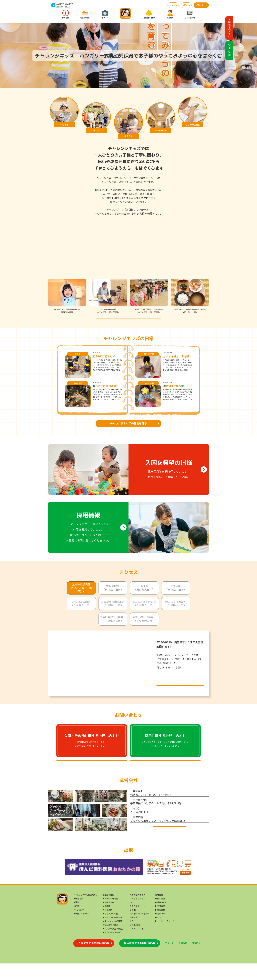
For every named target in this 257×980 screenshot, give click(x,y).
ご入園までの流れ (138, 915)
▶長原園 (106, 923)
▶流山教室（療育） (111, 941)
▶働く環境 (160, 915)
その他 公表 (135, 941)
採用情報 (170, 14)
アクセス (173, 5)
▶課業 (76, 919)
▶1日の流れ (79, 926)
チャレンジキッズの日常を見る (128, 430)
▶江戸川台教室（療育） (113, 945)
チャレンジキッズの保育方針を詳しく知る (128, 322)
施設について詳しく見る (180, 689)
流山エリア (69, 4)
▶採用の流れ (161, 919)
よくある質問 (190, 14)
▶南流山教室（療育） (112, 949)
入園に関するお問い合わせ (94, 960)
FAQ (132, 919)
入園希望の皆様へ (149, 14)
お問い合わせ (201, 5)
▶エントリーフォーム (165, 938)
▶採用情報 (160, 923)
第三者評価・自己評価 (139, 930)
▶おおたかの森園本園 (112, 934)
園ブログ (105, 14)
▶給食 (76, 923)
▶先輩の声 (160, 930)
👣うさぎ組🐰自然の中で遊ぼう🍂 (107, 393)
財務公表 (134, 934)
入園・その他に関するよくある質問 (92, 771)
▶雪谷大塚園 (108, 919)
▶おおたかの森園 (110, 930)
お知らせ (186, 5)
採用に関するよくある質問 (165, 771)
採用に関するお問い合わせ (140, 960)
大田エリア (60, 4)
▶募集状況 (160, 926)
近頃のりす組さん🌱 (104, 363)
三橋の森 (59, 6)
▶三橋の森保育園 (110, 915)
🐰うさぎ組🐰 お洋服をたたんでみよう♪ (177, 363)
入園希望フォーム (138, 923)
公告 (132, 938)
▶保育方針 (78, 915)
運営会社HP (170, 843)
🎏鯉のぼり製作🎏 (173, 393)
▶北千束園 (107, 926)
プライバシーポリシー (139, 945)
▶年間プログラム (81, 930)
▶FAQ (158, 934)
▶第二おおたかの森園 (112, 938)
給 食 (68, 6)
